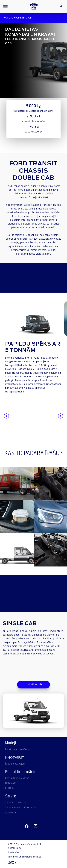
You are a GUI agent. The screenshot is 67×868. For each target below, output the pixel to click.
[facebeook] (27, 826)
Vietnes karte (15, 848)
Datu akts (11, 783)
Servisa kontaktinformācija (20, 808)
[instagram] (35, 826)
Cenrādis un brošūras (17, 749)
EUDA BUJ (11, 788)
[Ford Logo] (34, 6)
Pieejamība (13, 852)
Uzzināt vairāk (33, 685)
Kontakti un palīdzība (17, 778)
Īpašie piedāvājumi (16, 764)
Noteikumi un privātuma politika (24, 857)
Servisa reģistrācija (16, 803)
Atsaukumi (11, 813)
